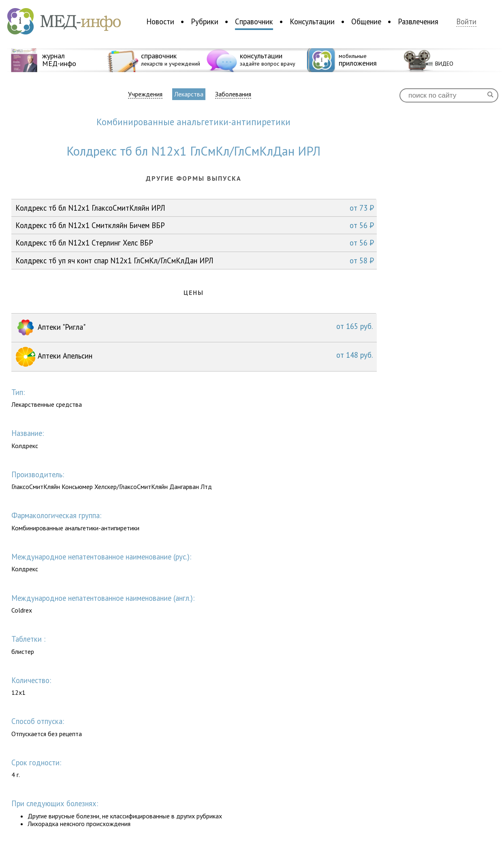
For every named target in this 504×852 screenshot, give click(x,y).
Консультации (312, 21)
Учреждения (145, 94)
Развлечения (418, 21)
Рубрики (205, 21)
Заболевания (233, 94)
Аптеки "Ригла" (194, 328)
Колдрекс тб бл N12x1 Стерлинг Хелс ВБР (195, 243)
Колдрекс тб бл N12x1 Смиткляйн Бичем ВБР (195, 225)
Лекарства (189, 94)
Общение (366, 21)
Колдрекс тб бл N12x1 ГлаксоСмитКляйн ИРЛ (195, 208)
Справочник (254, 21)
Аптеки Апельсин (194, 357)
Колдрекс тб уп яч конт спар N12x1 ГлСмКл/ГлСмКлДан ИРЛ (195, 261)
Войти (466, 22)
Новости (160, 21)
